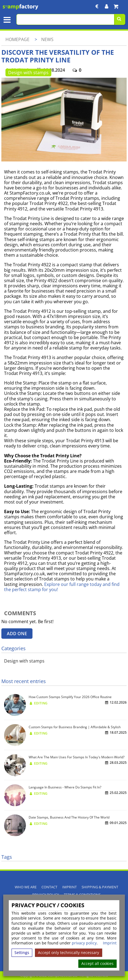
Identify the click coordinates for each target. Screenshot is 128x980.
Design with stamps (28, 73)
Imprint (110, 943)
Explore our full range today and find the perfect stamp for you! (62, 587)
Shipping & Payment (100, 887)
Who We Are (26, 887)
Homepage (17, 39)
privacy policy (84, 943)
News (47, 39)
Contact (49, 887)
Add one (17, 634)
